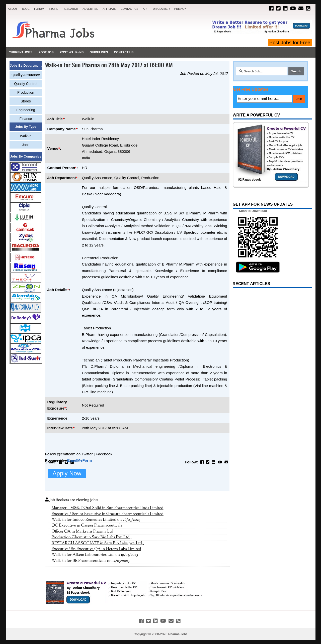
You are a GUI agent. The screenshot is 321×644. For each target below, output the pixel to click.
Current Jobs (21, 52)
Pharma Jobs (178, 634)
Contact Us (130, 9)
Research (70, 9)
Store (53, 9)
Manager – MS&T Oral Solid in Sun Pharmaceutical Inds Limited (108, 508)
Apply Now (67, 473)
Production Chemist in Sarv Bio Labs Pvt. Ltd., (92, 537)
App (145, 9)
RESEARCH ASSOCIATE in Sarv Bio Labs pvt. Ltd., (98, 543)
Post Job (46, 52)
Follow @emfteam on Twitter (69, 454)
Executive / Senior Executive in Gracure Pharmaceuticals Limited (108, 514)
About (13, 9)
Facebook (104, 454)
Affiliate (109, 9)
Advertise (90, 9)
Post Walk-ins (72, 52)
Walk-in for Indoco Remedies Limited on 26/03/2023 (96, 520)
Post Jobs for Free (290, 43)
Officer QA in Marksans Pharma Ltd (83, 532)
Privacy (180, 9)
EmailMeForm (79, 460)
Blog (26, 9)
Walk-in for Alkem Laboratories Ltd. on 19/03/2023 (95, 555)
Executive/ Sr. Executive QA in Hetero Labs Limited (96, 549)
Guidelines (99, 52)
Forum (39, 9)
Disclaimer (161, 9)
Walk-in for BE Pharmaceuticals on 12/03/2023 (91, 561)
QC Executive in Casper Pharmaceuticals (87, 526)
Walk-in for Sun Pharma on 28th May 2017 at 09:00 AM (109, 65)
